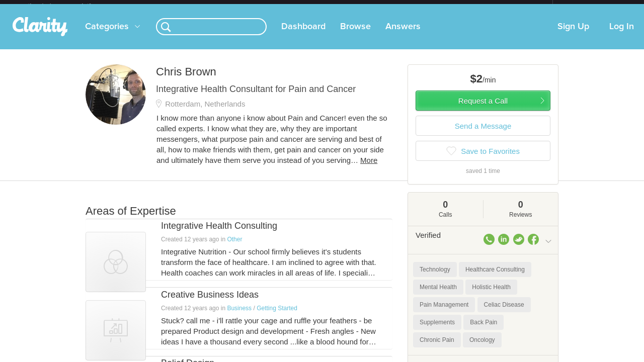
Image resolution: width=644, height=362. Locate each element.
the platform (70, 6)
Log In (622, 35)
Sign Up (573, 35)
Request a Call (483, 109)
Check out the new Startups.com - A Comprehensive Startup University (443, 7)
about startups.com (588, 7)
